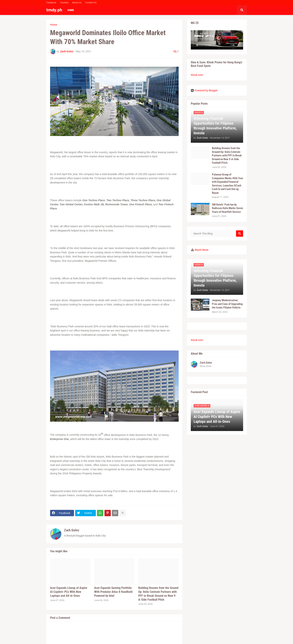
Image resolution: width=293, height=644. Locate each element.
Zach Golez (72, 530)
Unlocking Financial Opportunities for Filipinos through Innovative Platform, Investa (215, 126)
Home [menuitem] (71, 10)
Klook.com (197, 75)
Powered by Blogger (204, 90)
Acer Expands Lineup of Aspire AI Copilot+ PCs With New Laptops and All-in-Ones (69, 592)
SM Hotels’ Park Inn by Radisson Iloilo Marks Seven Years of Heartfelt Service (227, 208)
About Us (77, 3)
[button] (242, 10)
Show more (205, 366)
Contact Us (91, 3)
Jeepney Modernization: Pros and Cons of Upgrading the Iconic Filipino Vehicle (227, 304)
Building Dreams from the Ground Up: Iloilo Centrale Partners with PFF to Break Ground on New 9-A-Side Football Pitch (158, 594)
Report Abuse (202, 250)
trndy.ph (54, 10)
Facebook (51, 3)
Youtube (64, 3)
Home (54, 25)
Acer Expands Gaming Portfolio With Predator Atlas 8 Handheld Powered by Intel (113, 592)
